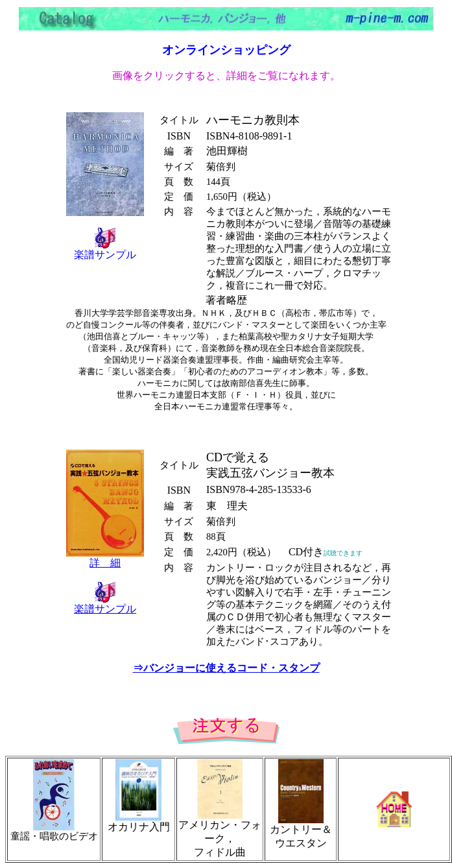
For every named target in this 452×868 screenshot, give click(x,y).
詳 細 (105, 563)
